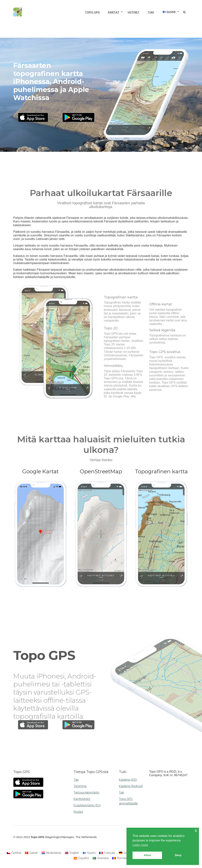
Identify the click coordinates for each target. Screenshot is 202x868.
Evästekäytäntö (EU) (87, 805)
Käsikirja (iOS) (128, 780)
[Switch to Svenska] (101, 858)
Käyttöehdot (82, 799)
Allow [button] (147, 855)
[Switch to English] (72, 853)
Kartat (114, 12)
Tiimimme (80, 786)
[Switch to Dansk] (31, 853)
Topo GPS (92, 12)
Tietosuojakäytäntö (86, 793)
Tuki (151, 12)
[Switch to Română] (120, 858)
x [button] (196, 830)
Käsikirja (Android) (131, 786)
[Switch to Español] (81, 858)
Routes (78, 812)
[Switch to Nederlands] (51, 853)
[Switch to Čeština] (14, 853)
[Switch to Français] (107, 853)
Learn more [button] (140, 845)
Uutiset (133, 12)
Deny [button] (178, 855)
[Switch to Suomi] (89, 853)
